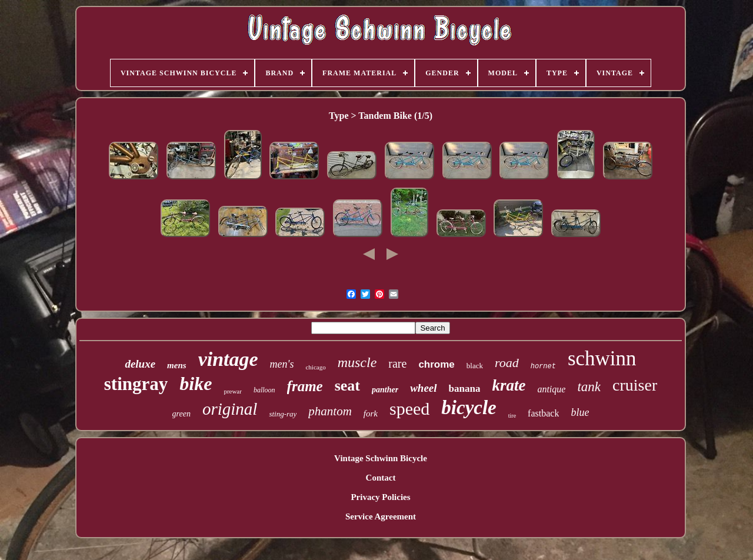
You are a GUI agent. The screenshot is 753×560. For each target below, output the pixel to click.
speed (409, 409)
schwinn (602, 359)
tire (512, 416)
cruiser (635, 385)
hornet (543, 366)
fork (371, 414)
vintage (228, 359)
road (507, 363)
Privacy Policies (380, 497)
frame (305, 386)
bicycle (469, 408)
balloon (264, 390)
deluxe (140, 364)
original (230, 409)
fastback (543, 413)
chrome (436, 364)
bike (196, 384)
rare (397, 364)
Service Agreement (381, 516)
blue (580, 412)
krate (509, 385)
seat (347, 386)
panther (385, 390)
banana (465, 389)
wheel (423, 388)
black (475, 366)
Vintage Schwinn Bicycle (381, 458)
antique (551, 389)
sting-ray (283, 414)
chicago (315, 367)
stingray (136, 384)
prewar (233, 391)
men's (282, 364)
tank (589, 387)
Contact (381, 478)
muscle (357, 362)
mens (177, 365)
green (181, 414)
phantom (330, 411)
